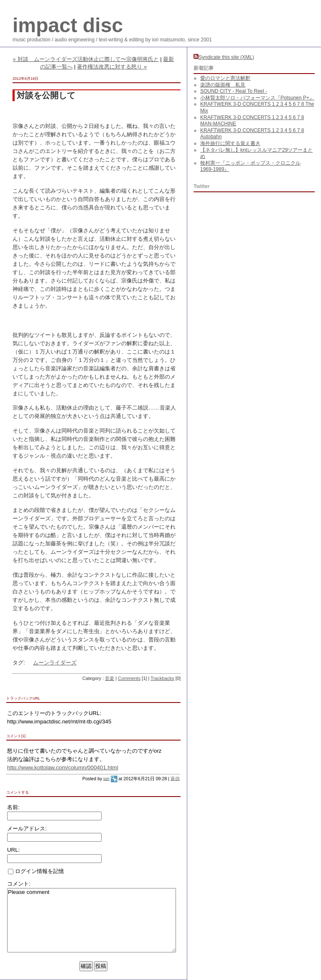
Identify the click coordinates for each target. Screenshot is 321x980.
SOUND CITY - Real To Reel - (234, 91)
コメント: (19, 884)
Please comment (92, 920)
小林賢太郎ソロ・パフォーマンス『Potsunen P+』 (257, 98)
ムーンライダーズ (55, 663)
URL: (13, 850)
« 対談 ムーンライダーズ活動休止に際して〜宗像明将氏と (86, 59)
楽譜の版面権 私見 (223, 85)
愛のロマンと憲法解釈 (225, 78)
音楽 (110, 678)
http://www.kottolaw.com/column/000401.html (63, 767)
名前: (13, 807)
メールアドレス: (27, 829)
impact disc (68, 25)
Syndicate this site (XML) (224, 57)
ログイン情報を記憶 (36, 871)
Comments (129, 678)
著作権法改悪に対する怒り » (112, 67)
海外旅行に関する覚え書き (230, 143)
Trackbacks (162, 678)
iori (106, 778)
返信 (175, 778)
